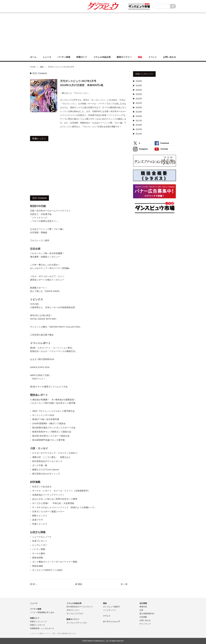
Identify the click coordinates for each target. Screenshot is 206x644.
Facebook (162, 143)
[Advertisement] (103, 33)
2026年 (139, 81)
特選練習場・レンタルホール (42, 628)
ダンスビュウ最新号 (111, 607)
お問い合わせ (145, 620)
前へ (33, 584)
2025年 (139, 85)
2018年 (139, 116)
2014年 (139, 134)
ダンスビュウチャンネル (77, 623)
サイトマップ (145, 624)
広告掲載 (143, 617)
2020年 (139, 107)
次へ (124, 584)
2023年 (139, 94)
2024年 (139, 90)
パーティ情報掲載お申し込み (42, 612)
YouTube (161, 149)
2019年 (139, 112)
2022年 (139, 99)
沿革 (141, 610)
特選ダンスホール (37, 625)
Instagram (140, 149)
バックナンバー (110, 610)
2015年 (139, 129)
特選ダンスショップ (38, 622)
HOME (33, 67)
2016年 (139, 125)
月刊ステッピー (73, 610)
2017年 (139, 121)
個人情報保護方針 (147, 614)
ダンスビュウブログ (75, 614)
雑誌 (42, 67)
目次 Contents (38, 73)
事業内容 (143, 607)
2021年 (139, 103)
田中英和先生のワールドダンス (80, 607)
